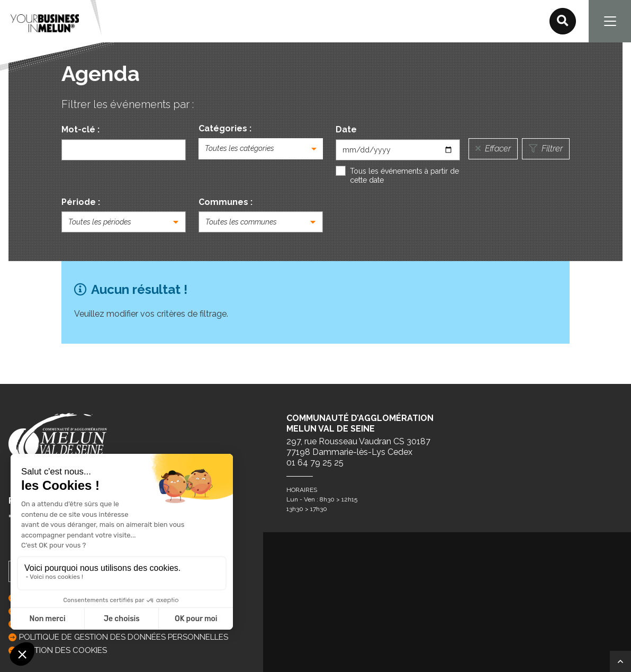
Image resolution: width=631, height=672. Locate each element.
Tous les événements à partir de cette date (404, 176)
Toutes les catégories (240, 148)
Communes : (226, 202)
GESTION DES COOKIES (63, 650)
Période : (81, 202)
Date (346, 129)
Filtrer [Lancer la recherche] (546, 149)
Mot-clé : (80, 129)
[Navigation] (610, 21)
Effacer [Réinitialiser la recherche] (493, 149)
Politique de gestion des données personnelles (124, 637)
